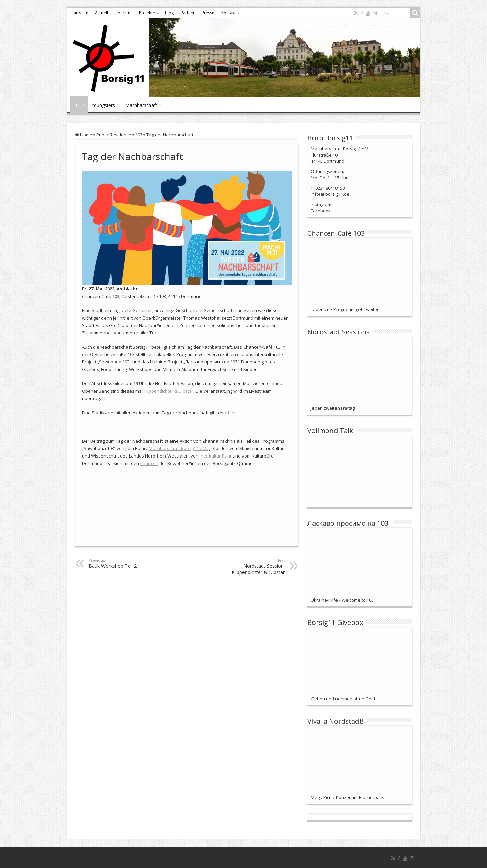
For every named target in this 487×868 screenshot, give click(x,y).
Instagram (321, 205)
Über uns (123, 13)
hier (232, 413)
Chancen (149, 463)
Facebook (321, 211)
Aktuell (101, 13)
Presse (208, 13)
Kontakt (228, 13)
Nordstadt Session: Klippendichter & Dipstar (250, 567)
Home (84, 135)
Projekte (147, 13)
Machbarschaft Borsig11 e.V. (178, 448)
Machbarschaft (141, 105)
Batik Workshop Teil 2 (123, 563)
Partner (188, 13)
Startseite (79, 13)
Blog (169, 13)
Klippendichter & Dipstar (169, 391)
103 (77, 105)
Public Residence (114, 135)
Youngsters (103, 105)
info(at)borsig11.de (330, 194)
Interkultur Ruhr (216, 456)
